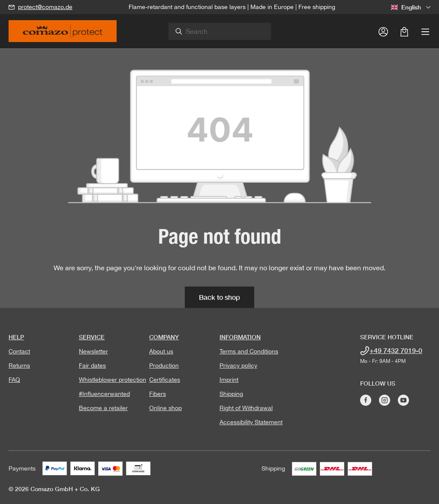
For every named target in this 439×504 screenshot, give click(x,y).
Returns (19, 365)
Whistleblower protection (113, 380)
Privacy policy (238, 365)
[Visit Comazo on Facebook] (366, 400)
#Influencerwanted (104, 394)
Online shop (165, 408)
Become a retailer (103, 408)
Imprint (229, 380)
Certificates (165, 380)
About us (161, 351)
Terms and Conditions (249, 351)
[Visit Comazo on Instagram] (385, 400)
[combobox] (225, 31)
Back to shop (219, 297)
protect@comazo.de (45, 7)
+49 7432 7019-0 (396, 350)
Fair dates (92, 365)
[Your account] (383, 31)
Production (164, 365)
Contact (19, 351)
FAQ (14, 380)
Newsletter (93, 351)
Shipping (231, 394)
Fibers (158, 394)
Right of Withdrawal (246, 408)
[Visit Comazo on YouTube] (403, 400)
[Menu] (425, 31)
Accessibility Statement (251, 422)
